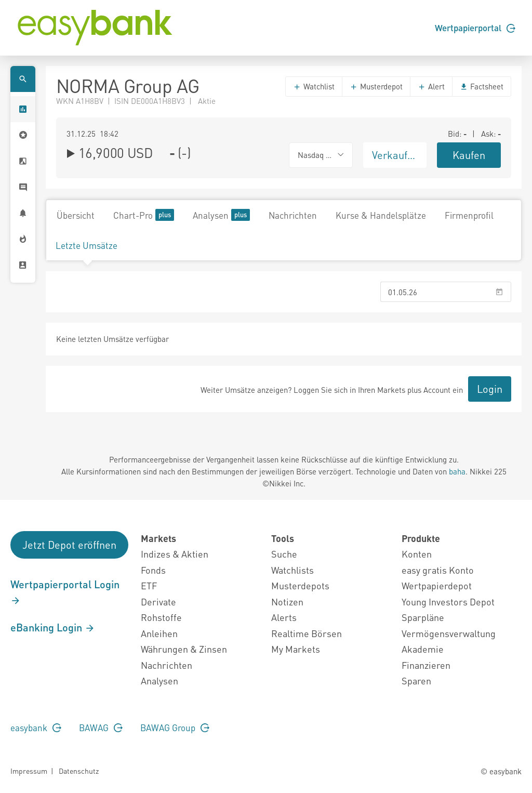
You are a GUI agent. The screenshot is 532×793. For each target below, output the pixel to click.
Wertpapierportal (475, 28)
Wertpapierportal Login (65, 592)
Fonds (153, 570)
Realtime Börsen (307, 633)
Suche (284, 554)
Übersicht (76, 215)
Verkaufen (395, 155)
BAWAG (101, 728)
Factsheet (482, 86)
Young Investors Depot (448, 602)
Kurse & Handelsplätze (381, 215)
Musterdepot (376, 86)
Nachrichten (293, 215)
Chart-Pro (144, 215)
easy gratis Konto (438, 570)
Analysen (221, 215)
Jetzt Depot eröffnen (69, 545)
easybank (36, 728)
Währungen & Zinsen (184, 649)
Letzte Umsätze (87, 245)
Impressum (29, 771)
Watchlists (292, 570)
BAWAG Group (175, 728)
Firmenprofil (469, 215)
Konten (417, 554)
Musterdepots (300, 585)
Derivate (158, 602)
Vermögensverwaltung (449, 633)
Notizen (287, 602)
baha (457, 471)
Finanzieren (426, 665)
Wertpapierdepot (437, 585)
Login (490, 389)
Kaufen (469, 155)
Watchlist (314, 86)
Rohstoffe (161, 617)
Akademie (423, 649)
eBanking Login (53, 627)
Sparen (416, 680)
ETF (149, 585)
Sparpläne (423, 617)
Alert (431, 86)
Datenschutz (79, 771)
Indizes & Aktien (175, 554)
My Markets (296, 649)
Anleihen (159, 633)
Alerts (284, 617)
